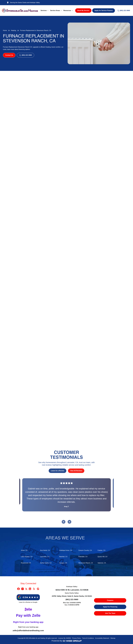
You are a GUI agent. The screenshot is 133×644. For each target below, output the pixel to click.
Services (44, 10)
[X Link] (26, 589)
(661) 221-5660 (72, 599)
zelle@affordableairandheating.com (28, 631)
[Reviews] (66, 496)
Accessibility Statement (102, 638)
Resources (67, 10)
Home (5, 30)
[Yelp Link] (34, 589)
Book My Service (83, 10)
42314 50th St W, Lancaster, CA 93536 (72, 590)
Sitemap (113, 638)
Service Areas (55, 10)
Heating (14, 30)
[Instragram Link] (23, 589)
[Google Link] (38, 589)
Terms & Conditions (88, 638)
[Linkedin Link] (30, 589)
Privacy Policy (77, 638)
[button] (45, 11)
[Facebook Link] (18, 589)
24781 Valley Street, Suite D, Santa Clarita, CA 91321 (72, 596)
